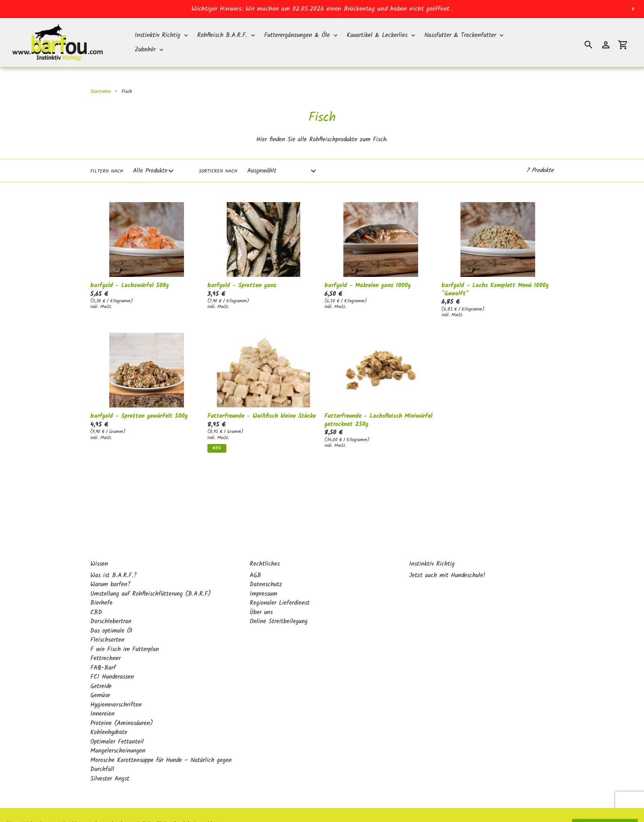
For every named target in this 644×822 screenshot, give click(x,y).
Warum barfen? (110, 567)
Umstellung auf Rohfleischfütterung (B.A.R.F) (151, 576)
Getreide (101, 669)
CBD (96, 595)
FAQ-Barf (103, 650)
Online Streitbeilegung (279, 604)
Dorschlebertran (111, 604)
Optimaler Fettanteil (117, 724)
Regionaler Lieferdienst (280, 585)
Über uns (261, 595)
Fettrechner (106, 641)
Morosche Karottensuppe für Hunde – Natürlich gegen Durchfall (161, 747)
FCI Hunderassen (112, 659)
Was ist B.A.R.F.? (114, 558)
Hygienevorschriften (116, 687)
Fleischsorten (107, 622)
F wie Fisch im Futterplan (125, 632)
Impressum (263, 576)
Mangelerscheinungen (118, 733)
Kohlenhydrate (109, 715)
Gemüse (100, 678)
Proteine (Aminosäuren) (122, 706)
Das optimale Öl (111, 613)
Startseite (100, 91)
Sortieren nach (218, 171)
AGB (255, 558)
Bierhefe (101, 585)
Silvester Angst (110, 761)
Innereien (102, 696)
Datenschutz (266, 567)
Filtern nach (107, 171)
